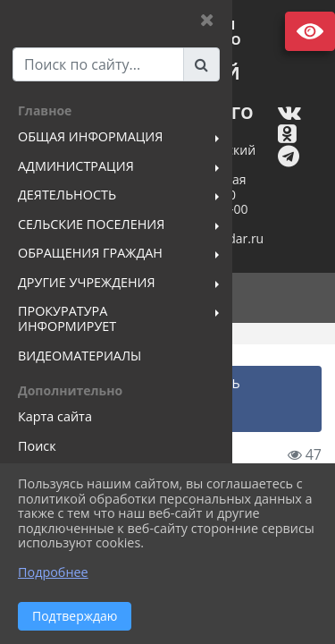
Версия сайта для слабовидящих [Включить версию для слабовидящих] (310, 31)
